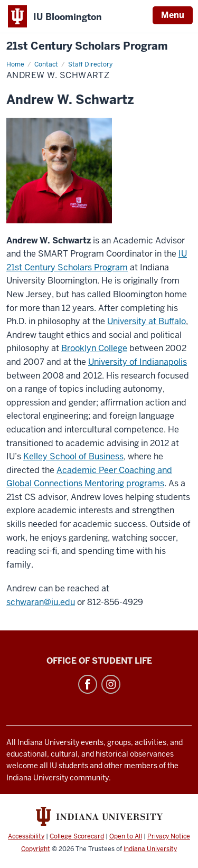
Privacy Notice (169, 836)
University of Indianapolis (138, 362)
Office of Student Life (99, 661)
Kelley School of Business (73, 456)
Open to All (126, 836)
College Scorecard (77, 836)
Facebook (88, 684)
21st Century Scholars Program (87, 46)
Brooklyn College (94, 348)
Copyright (36, 849)
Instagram (111, 684)
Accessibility (26, 836)
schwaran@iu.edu (41, 602)
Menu (173, 15)
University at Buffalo (147, 321)
